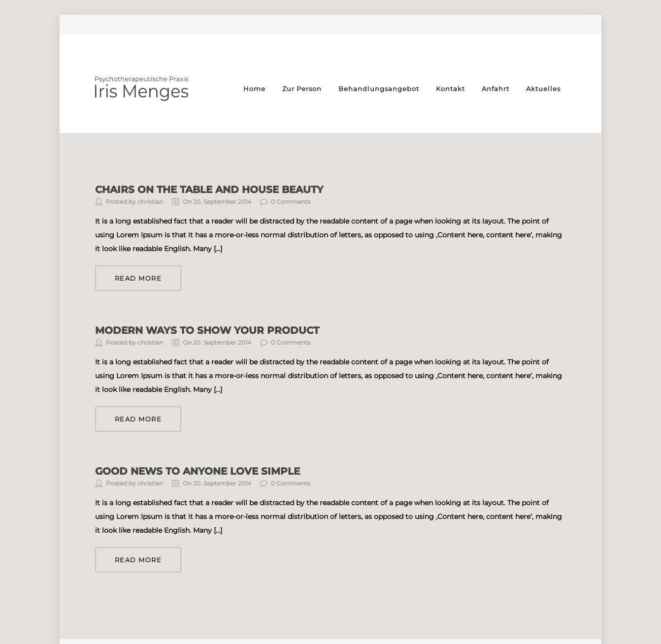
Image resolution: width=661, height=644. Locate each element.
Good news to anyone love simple (198, 471)
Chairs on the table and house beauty (209, 190)
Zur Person (302, 89)
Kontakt (450, 89)
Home (254, 89)
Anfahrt (496, 89)
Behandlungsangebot (379, 89)
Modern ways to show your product (207, 330)
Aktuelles (543, 89)
